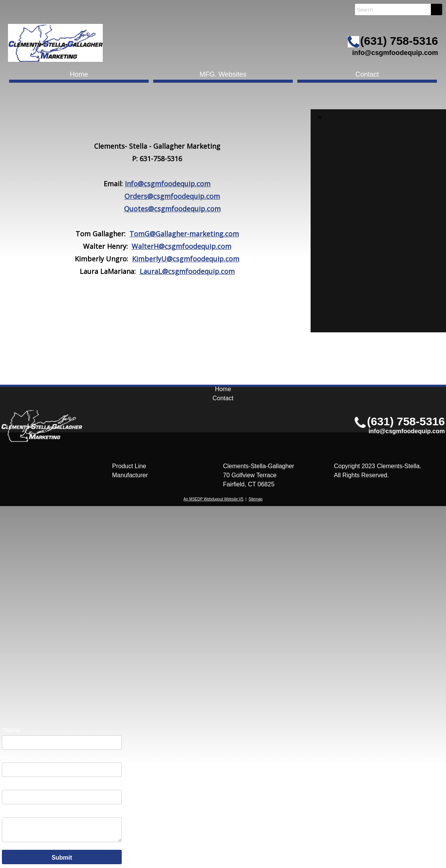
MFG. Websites (223, 74)
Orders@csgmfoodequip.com (172, 196)
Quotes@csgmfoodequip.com (172, 209)
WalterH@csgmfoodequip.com (181, 246)
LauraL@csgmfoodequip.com (187, 271)
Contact (367, 74)
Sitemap (255, 499)
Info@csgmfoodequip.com (168, 184)
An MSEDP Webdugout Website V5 (214, 499)
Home (79, 74)
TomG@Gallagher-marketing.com (184, 234)
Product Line (129, 466)
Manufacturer (130, 475)
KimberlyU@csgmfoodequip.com (186, 259)
